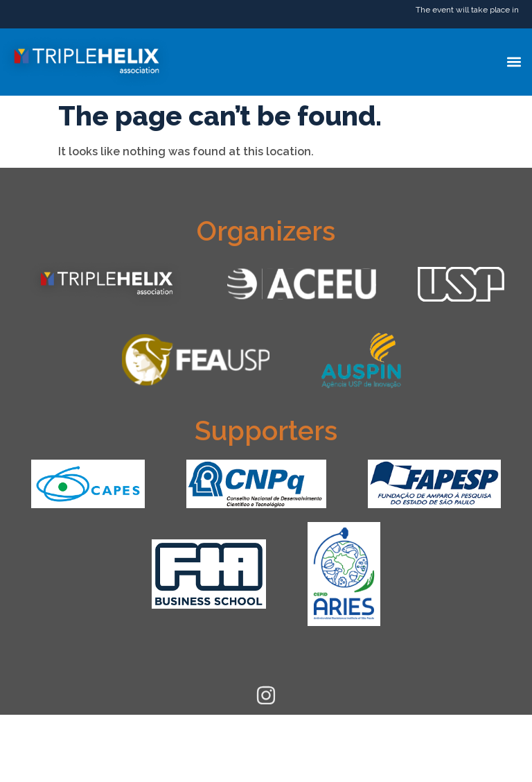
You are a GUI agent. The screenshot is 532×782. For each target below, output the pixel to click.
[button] (514, 62)
